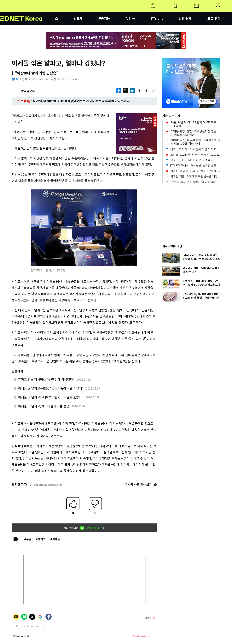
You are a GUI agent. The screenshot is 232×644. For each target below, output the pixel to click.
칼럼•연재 (185, 18)
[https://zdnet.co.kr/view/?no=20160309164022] (119, 91)
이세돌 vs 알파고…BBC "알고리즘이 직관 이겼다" (51, 388)
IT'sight (157, 18)
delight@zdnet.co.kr (48, 485)
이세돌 (56, 539)
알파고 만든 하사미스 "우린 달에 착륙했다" (46, 379)
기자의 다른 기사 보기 (141, 484)
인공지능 (104, 18)
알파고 (42, 539)
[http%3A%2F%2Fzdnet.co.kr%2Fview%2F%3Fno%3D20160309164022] (133, 91)
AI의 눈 (130, 18)
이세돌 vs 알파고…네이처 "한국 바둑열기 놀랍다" (51, 397)
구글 (29, 539)
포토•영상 (214, 18)
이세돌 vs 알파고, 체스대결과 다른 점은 (44, 406)
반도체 (78, 18)
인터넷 (15, 79)
